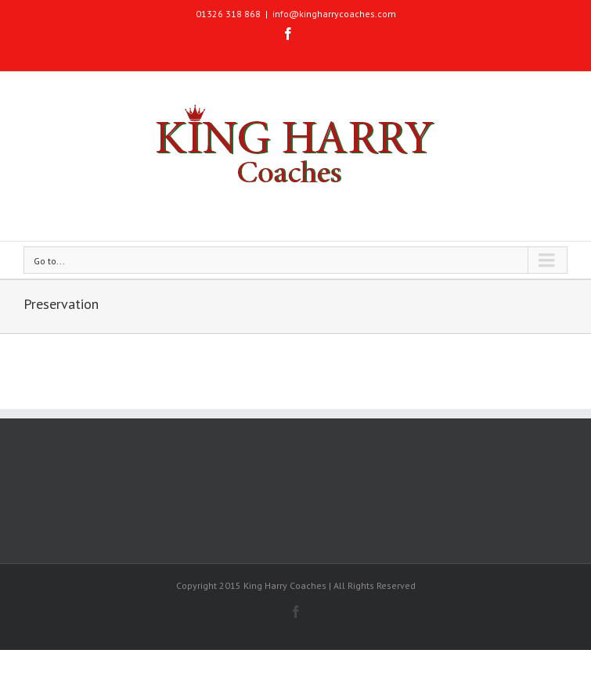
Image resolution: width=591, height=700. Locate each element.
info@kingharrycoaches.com (334, 14)
